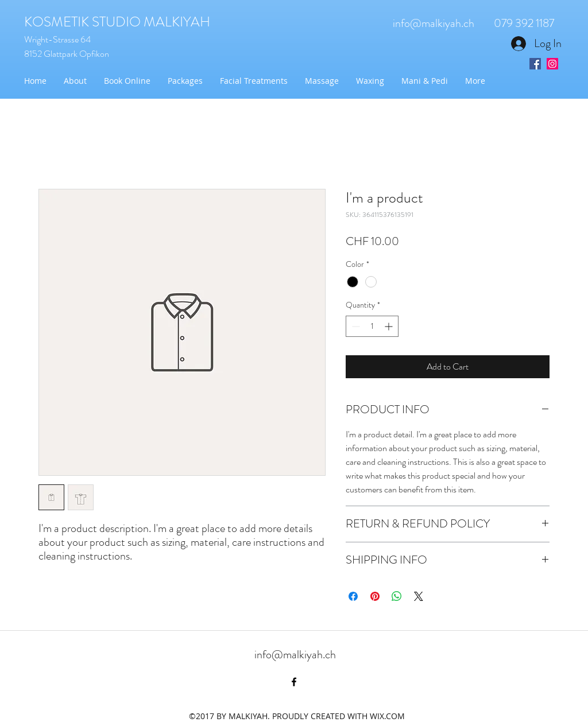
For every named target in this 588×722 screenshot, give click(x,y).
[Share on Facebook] (353, 596)
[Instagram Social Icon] (552, 64)
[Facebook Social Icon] (535, 64)
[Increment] (390, 326)
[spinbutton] (372, 326)
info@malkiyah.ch (434, 23)
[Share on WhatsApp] (397, 596)
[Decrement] (355, 326)
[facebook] (294, 682)
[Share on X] (419, 596)
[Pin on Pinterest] (375, 596)
